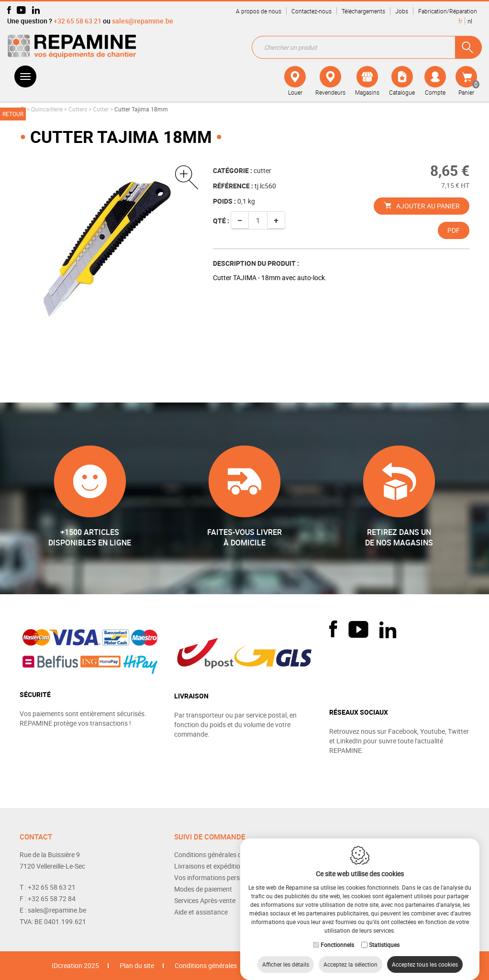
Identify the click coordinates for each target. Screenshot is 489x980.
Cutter (101, 109)
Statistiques (384, 935)
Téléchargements (363, 11)
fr (460, 21)
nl (470, 21)
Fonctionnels (337, 935)
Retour (13, 114)
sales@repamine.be (143, 21)
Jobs (402, 11)
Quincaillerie (47, 109)
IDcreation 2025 (75, 965)
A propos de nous (259, 11)
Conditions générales (206, 965)
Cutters (78, 109)
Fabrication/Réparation (448, 11)
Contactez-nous (311, 11)
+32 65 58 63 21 (78, 21)
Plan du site (137, 965)
